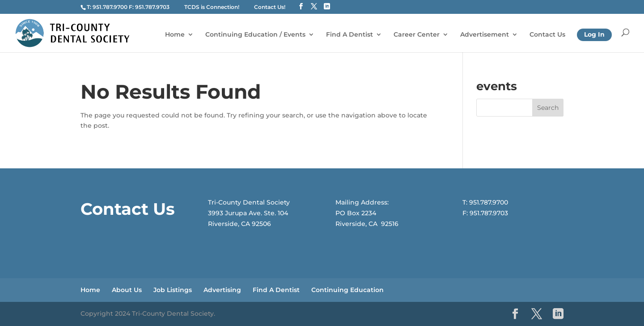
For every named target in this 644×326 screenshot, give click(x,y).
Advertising (222, 290)
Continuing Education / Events (255, 35)
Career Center (417, 35)
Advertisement (485, 35)
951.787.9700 (110, 7)
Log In (594, 34)
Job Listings (173, 290)
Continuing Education (347, 290)
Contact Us (547, 35)
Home (175, 35)
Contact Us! (270, 7)
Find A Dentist (350, 35)
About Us (127, 290)
